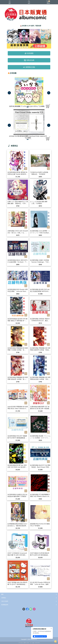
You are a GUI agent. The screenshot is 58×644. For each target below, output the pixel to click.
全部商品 (4, 598)
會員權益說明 (5, 605)
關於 (2, 594)
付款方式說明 (5, 601)
